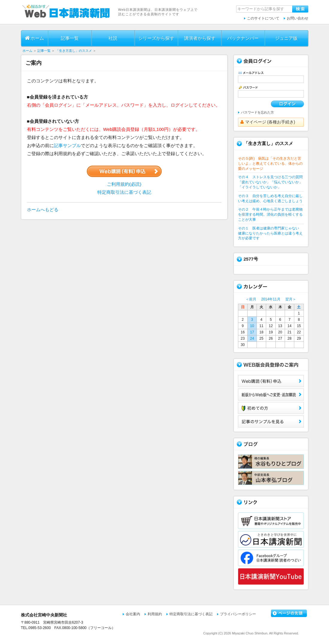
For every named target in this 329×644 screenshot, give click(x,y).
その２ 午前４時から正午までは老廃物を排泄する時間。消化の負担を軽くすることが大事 (270, 214)
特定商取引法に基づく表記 (124, 192)
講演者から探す (200, 38)
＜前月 (251, 299)
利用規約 (155, 614)
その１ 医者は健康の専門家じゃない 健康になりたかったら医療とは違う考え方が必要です (270, 233)
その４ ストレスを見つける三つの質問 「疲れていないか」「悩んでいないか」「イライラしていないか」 (270, 182)
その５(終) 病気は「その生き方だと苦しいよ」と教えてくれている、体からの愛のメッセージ (270, 164)
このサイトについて (263, 18)
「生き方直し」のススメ (74, 51)
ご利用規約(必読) (124, 184)
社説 (113, 38)
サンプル (271, 421)
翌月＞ (291, 299)
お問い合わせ (298, 18)
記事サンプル (67, 145)
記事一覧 (70, 38)
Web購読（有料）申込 (271, 381)
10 (252, 326)
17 (252, 332)
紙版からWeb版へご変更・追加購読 (271, 394)
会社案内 (133, 614)
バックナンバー (243, 38)
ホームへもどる (43, 210)
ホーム (34, 38)
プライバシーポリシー (238, 614)
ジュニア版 (286, 38)
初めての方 (271, 408)
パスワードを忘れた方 (257, 112)
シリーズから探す (156, 38)
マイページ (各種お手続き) (268, 122)
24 (252, 338)
